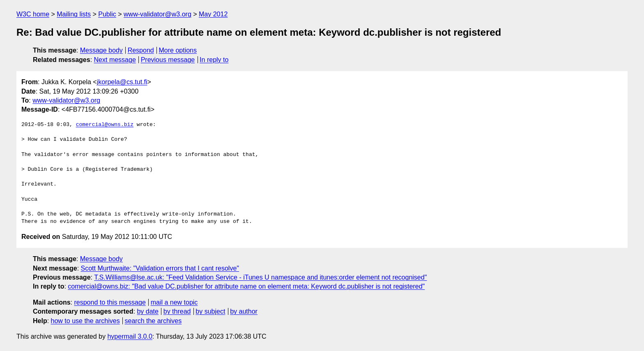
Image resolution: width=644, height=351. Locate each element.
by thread (177, 311)
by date (147, 311)
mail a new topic (174, 302)
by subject (210, 311)
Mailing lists (74, 14)
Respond (141, 50)
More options (178, 50)
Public (107, 14)
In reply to (214, 60)
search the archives (153, 321)
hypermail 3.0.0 (130, 336)
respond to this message (110, 302)
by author (244, 311)
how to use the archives (85, 321)
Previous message (168, 60)
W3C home (33, 14)
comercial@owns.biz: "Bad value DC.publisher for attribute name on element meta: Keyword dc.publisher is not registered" (246, 286)
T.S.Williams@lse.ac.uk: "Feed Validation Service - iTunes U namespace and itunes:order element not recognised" (260, 277)
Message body (101, 50)
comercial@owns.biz (105, 125)
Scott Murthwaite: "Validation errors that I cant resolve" (160, 268)
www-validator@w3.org (158, 14)
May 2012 (213, 14)
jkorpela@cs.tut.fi (122, 82)
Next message (115, 60)
